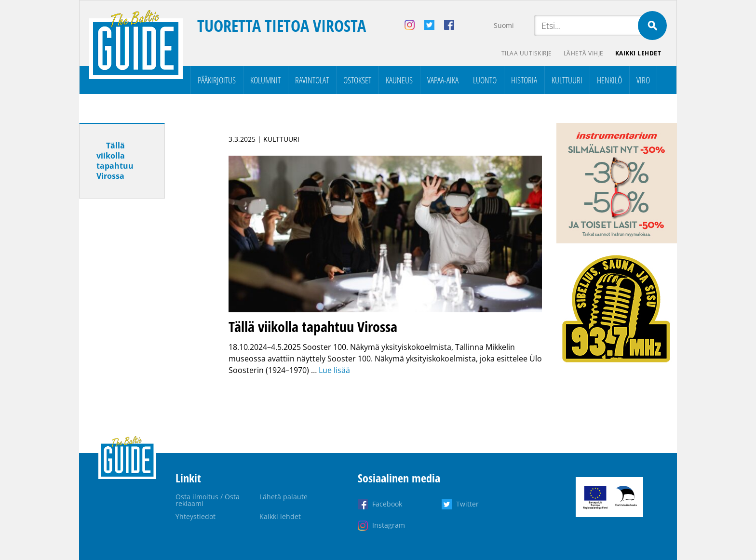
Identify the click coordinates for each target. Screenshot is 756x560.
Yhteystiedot (196, 516)
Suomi (504, 25)
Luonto (485, 80)
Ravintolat (312, 80)
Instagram (389, 525)
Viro (643, 80)
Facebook (387, 504)
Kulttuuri (567, 80)
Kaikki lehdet (638, 53)
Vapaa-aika (443, 80)
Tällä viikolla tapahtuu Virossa (115, 161)
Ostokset (357, 80)
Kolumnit (265, 80)
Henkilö (609, 80)
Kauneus (399, 80)
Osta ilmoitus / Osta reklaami (208, 500)
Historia (524, 80)
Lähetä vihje (584, 53)
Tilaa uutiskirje (527, 53)
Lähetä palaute (283, 497)
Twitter (467, 504)
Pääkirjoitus (217, 80)
